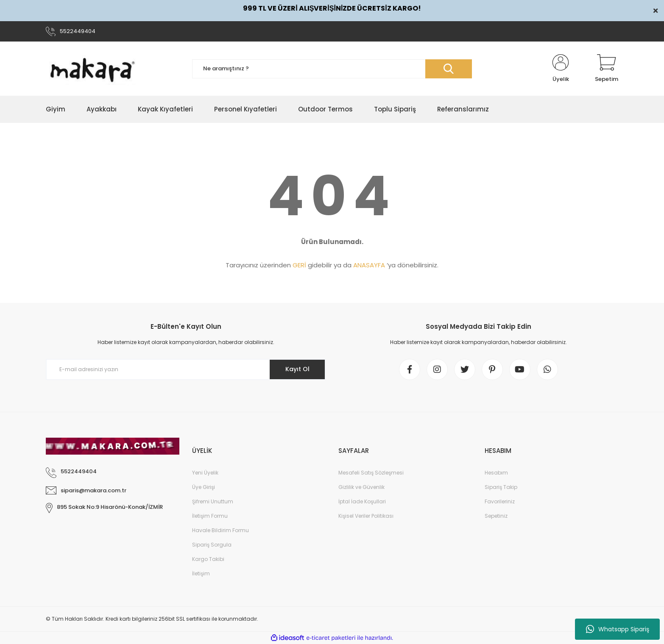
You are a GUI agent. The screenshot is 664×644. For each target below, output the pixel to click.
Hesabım (496, 473)
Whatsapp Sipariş (618, 629)
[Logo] (92, 69)
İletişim (201, 573)
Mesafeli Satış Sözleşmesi (371, 473)
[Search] (332, 69)
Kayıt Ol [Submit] (297, 369)
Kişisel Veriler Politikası (366, 516)
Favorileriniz (500, 501)
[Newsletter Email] (186, 369)
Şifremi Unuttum (213, 501)
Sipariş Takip (501, 487)
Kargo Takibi (208, 559)
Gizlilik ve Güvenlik (361, 487)
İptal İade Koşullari (362, 501)
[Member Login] (561, 69)
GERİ (299, 265)
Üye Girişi (204, 487)
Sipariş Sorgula (212, 545)
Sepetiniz (496, 516)
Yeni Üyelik (205, 473)
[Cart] (607, 69)
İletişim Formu (210, 516)
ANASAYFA (369, 265)
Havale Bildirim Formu (220, 530)
